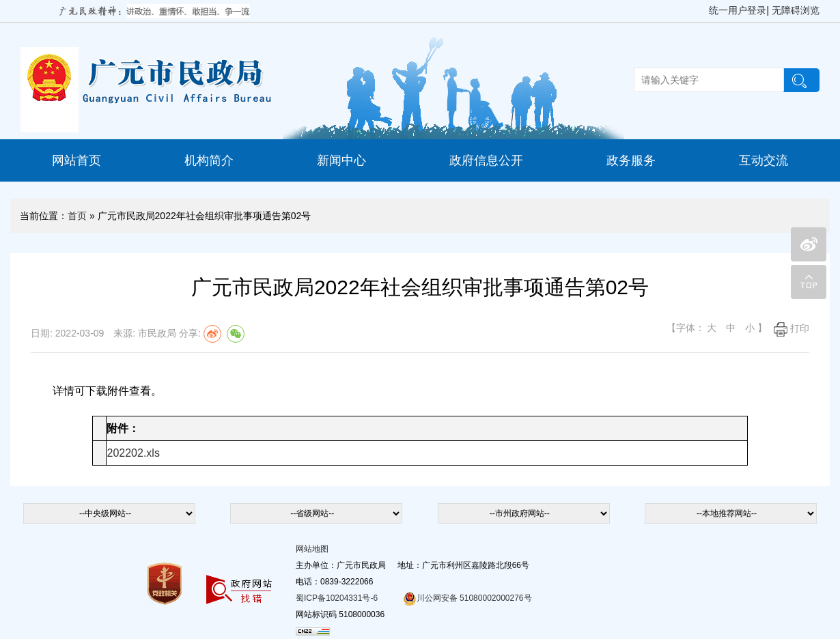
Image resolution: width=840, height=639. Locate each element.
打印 (792, 328)
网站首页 (76, 160)
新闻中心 (341, 160)
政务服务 (631, 160)
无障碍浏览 (796, 10)
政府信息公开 (486, 160)
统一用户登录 (738, 10)
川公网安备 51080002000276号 (467, 598)
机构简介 (209, 160)
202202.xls (133, 453)
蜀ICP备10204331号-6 (337, 598)
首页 (77, 216)
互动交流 (764, 160)
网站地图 (312, 549)
